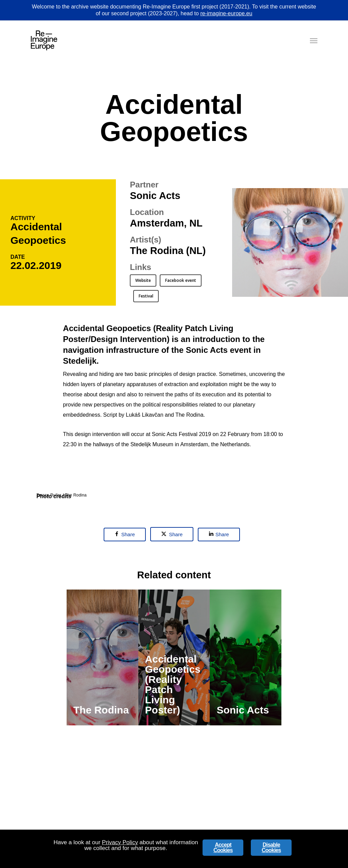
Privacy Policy (120, 842)
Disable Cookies (271, 847)
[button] (314, 40)
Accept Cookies (223, 847)
